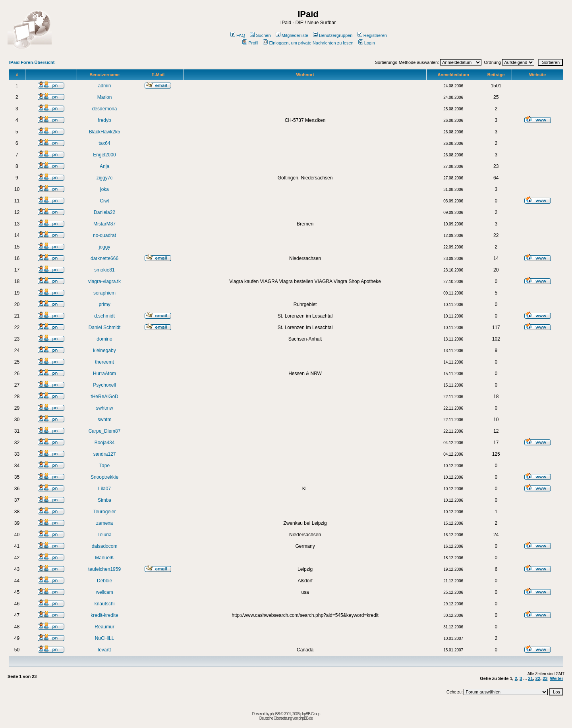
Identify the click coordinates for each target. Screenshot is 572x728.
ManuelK (104, 558)
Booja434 (105, 443)
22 (538, 678)
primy (104, 304)
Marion (105, 97)
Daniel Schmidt (105, 327)
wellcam (104, 592)
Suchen (260, 35)
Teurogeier (105, 512)
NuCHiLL (105, 638)
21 (530, 678)
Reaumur (104, 627)
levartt (105, 650)
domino (104, 339)
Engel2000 (104, 155)
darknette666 (104, 258)
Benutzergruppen (333, 35)
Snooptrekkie (104, 477)
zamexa (104, 523)
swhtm (105, 420)
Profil (250, 43)
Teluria (104, 535)
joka (104, 189)
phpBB (275, 714)
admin (105, 86)
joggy (105, 247)
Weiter (557, 678)
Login (367, 43)
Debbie (104, 581)
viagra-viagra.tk (104, 281)
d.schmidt (104, 316)
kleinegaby (104, 351)
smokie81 (104, 270)
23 (545, 678)
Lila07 (104, 489)
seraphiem (104, 293)
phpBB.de (305, 718)
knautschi (105, 604)
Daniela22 (104, 212)
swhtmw (104, 408)
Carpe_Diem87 (105, 431)
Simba (104, 500)
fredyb (104, 120)
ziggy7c (105, 178)
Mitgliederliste (292, 35)
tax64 (104, 143)
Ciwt (104, 201)
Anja (104, 166)
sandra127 (105, 454)
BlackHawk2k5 (105, 132)
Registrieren (372, 35)
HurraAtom (104, 374)
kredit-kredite (104, 615)
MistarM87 (104, 224)
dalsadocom (105, 546)
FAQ (238, 35)
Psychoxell (104, 385)
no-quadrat (104, 235)
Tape (104, 466)
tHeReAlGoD (104, 397)
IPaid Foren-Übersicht (32, 62)
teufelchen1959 (104, 569)
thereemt (104, 362)
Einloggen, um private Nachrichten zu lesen (308, 43)
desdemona (105, 109)
